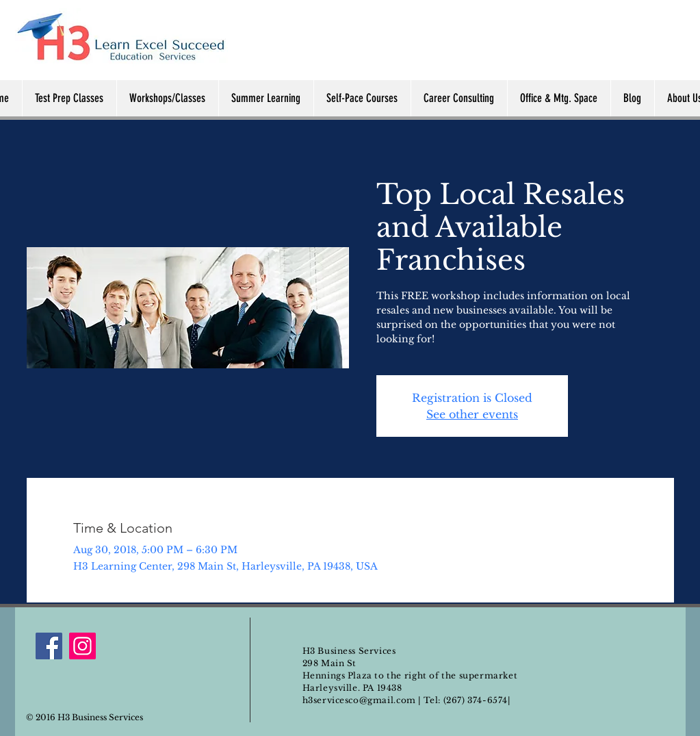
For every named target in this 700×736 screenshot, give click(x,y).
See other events (472, 414)
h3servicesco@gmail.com (359, 700)
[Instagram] (82, 646)
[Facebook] (49, 646)
